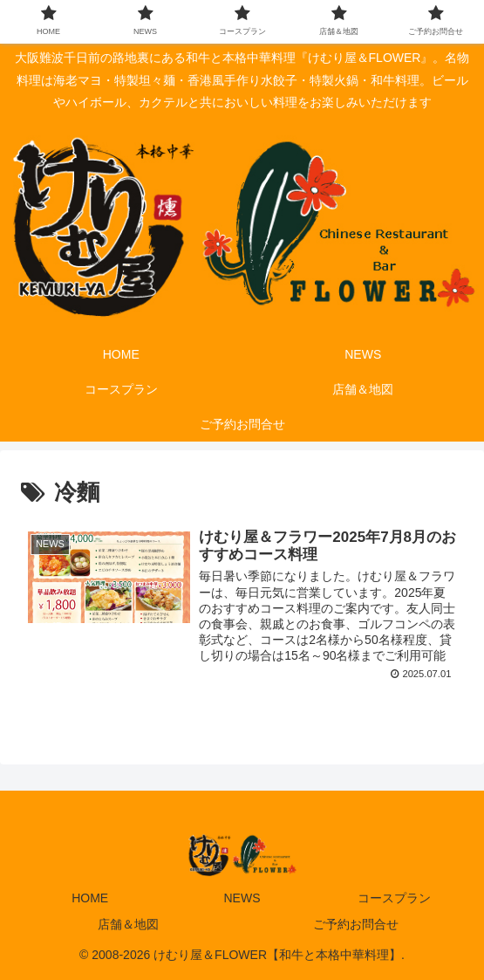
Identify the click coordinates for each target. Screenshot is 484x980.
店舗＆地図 (128, 924)
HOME (90, 898)
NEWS (242, 898)
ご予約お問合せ (356, 924)
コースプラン (394, 898)
